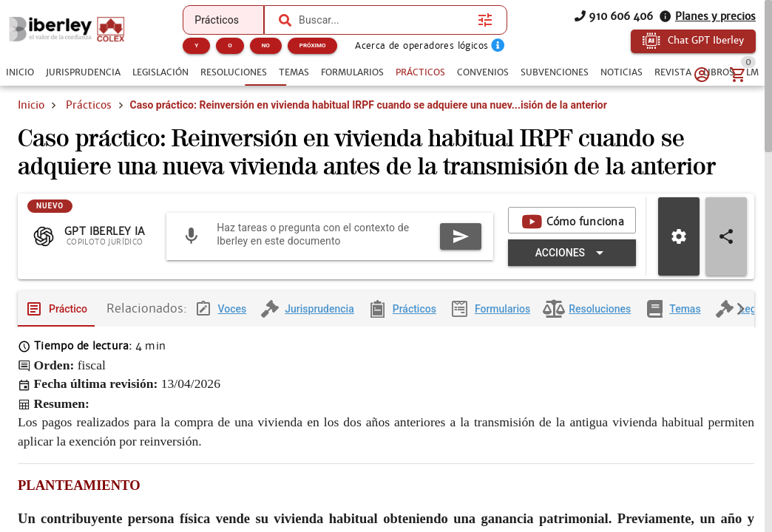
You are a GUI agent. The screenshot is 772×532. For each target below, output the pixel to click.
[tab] (20, 72)
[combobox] (385, 20)
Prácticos (89, 105)
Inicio (31, 105)
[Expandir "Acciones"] (572, 265)
